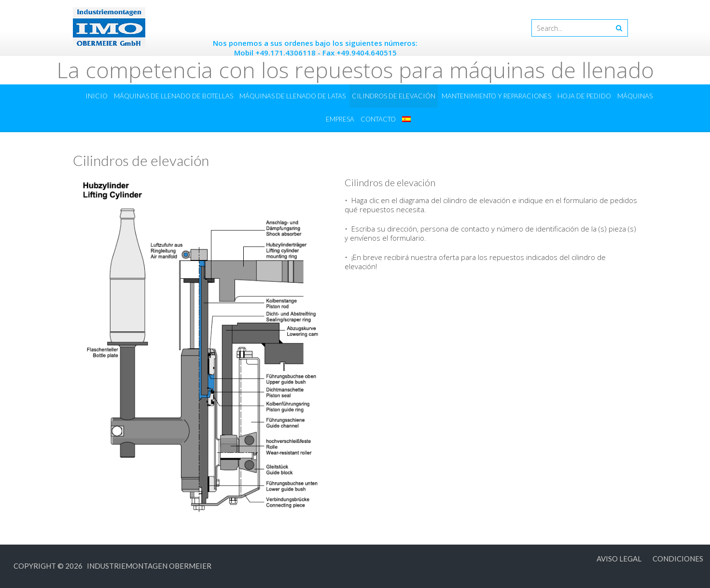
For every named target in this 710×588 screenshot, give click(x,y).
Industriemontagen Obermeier (148, 566)
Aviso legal (619, 559)
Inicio (97, 96)
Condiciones (678, 559)
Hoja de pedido (584, 96)
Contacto (378, 119)
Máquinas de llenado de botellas (174, 96)
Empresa (340, 119)
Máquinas (635, 96)
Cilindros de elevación (394, 96)
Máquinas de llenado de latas (292, 96)
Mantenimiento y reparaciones (496, 96)
